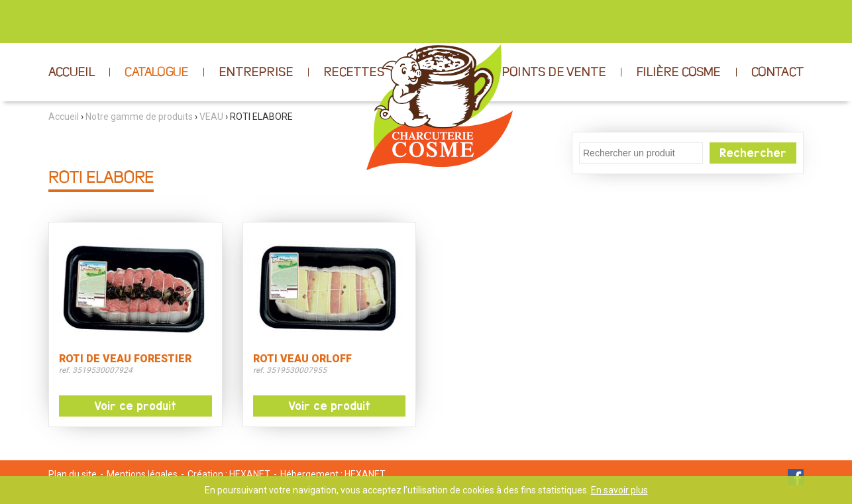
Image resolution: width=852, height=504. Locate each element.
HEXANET (250, 474)
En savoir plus (619, 490)
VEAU (211, 117)
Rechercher (753, 153)
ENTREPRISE (256, 73)
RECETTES (354, 73)
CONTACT (777, 73)
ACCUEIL (71, 73)
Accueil (64, 117)
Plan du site (73, 474)
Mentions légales (142, 474)
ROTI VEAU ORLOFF (302, 359)
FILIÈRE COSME (678, 73)
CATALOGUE (156, 73)
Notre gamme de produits (139, 117)
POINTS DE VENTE (554, 73)
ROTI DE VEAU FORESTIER (125, 359)
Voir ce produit (135, 406)
